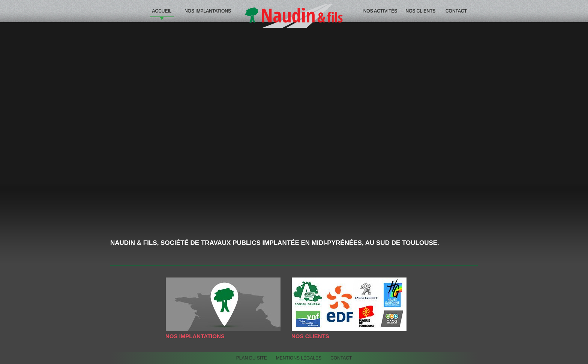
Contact (456, 11)
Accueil (162, 11)
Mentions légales (299, 358)
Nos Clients (420, 11)
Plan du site (252, 358)
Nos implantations (208, 11)
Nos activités (380, 11)
